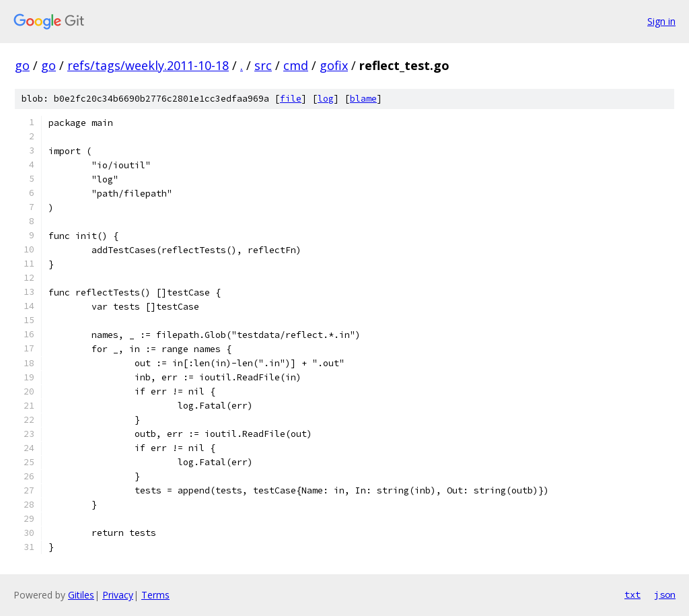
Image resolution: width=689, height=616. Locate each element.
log (326, 99)
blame (363, 99)
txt (632, 594)
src (263, 65)
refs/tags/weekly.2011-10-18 (148, 65)
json (665, 594)
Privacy (118, 595)
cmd (296, 65)
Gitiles (81, 595)
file (291, 99)
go (22, 65)
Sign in (661, 21)
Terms (155, 595)
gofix (334, 65)
